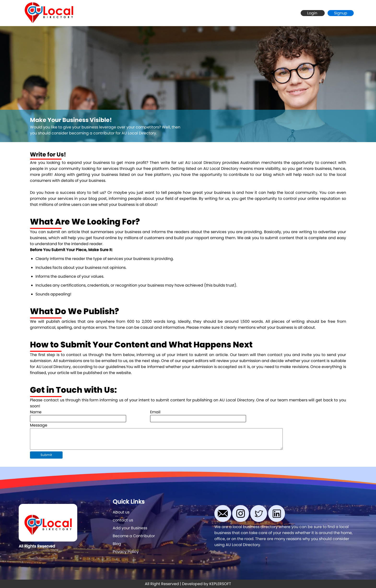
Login (313, 13)
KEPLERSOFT (220, 584)
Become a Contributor (134, 536)
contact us (123, 520)
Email (155, 412)
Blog (117, 544)
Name (36, 412)
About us (121, 512)
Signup (341, 13)
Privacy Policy (126, 552)
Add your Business (130, 528)
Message (39, 425)
